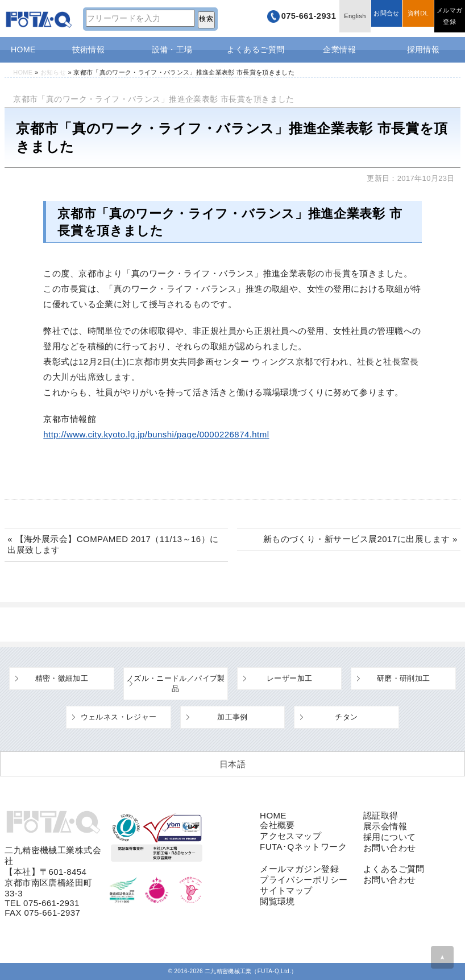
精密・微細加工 (62, 678)
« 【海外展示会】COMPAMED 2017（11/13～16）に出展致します (113, 544)
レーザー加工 (289, 678)
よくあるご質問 (256, 49)
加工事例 (232, 717)
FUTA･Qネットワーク (303, 847)
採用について (390, 837)
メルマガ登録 (448, 18)
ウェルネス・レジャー (119, 717)
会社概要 (277, 825)
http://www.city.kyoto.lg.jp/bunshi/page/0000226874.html (156, 434)
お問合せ (378, 18)
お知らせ (53, 72)
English (344, 18)
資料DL (413, 18)
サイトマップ (286, 890)
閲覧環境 (277, 901)
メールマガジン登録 (299, 869)
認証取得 (381, 815)
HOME (23, 49)
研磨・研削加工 (404, 678)
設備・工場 (172, 49)
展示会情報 (385, 826)
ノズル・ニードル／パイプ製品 (176, 683)
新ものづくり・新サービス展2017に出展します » (360, 539)
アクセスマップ (290, 836)
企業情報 (339, 49)
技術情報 (89, 49)
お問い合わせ (390, 848)
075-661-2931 (290, 18)
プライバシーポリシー (304, 880)
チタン (346, 717)
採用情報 (424, 49)
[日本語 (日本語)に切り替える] (232, 764)
